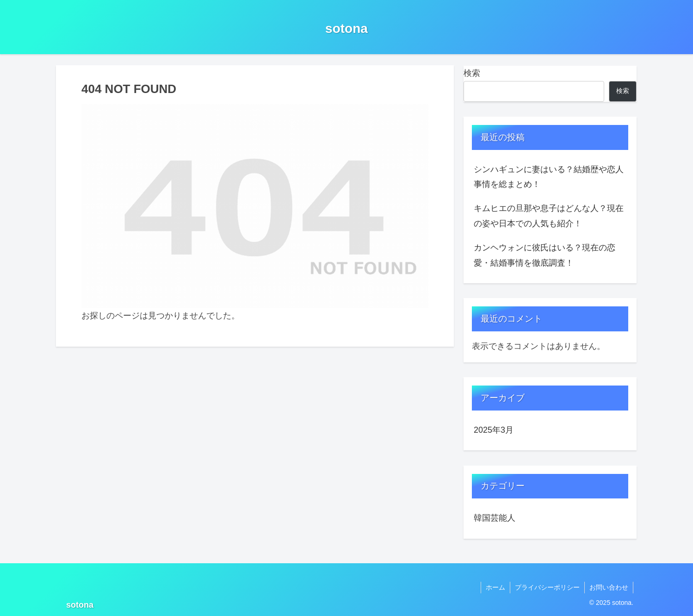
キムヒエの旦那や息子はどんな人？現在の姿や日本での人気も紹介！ (549, 216)
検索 (472, 73)
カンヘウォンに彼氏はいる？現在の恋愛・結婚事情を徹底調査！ (544, 255)
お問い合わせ (609, 587)
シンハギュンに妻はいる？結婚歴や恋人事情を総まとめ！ (549, 177)
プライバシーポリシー (547, 587)
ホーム (495, 587)
